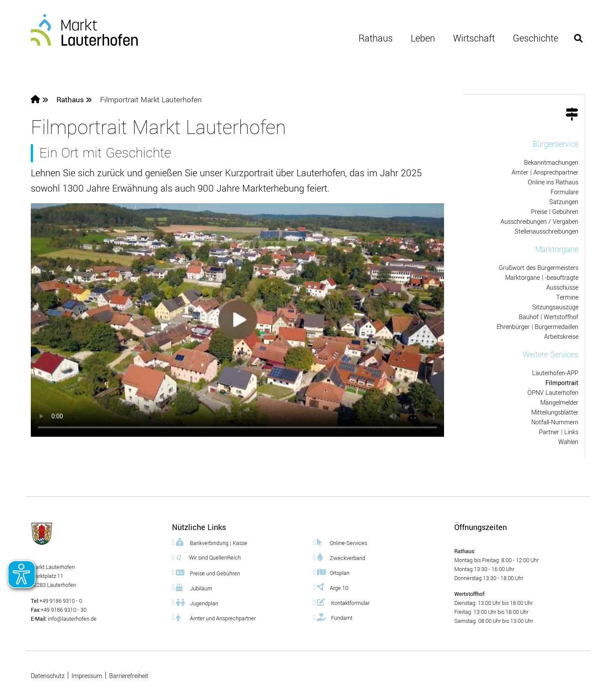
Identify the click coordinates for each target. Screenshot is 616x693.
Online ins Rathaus (553, 182)
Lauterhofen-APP (555, 373)
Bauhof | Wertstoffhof (549, 317)
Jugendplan (197, 603)
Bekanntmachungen (551, 163)
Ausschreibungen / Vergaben (539, 222)
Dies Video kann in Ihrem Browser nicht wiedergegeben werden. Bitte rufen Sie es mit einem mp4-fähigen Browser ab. (237, 320)
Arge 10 (333, 587)
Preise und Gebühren (208, 573)
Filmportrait (562, 383)
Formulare (564, 192)
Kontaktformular (343, 602)
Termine (567, 298)
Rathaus (376, 38)
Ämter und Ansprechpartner (216, 617)
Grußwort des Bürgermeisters (539, 268)
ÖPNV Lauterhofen (553, 393)
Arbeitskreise (561, 337)
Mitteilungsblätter (555, 413)
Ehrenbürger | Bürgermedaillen (538, 327)
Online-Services (342, 542)
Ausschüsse (562, 288)
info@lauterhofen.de (72, 619)
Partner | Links (559, 432)
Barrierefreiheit (129, 676)
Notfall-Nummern (555, 422)
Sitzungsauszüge (555, 307)
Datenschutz (48, 676)
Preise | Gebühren (555, 212)
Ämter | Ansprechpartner (545, 173)
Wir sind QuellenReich (208, 557)
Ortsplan (333, 572)
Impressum (87, 676)
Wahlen (568, 442)
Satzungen (564, 202)
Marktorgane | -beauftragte (542, 278)
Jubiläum (194, 588)
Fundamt (335, 617)
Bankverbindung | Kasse (212, 542)
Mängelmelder (559, 403)
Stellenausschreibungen (546, 232)
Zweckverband (341, 557)
